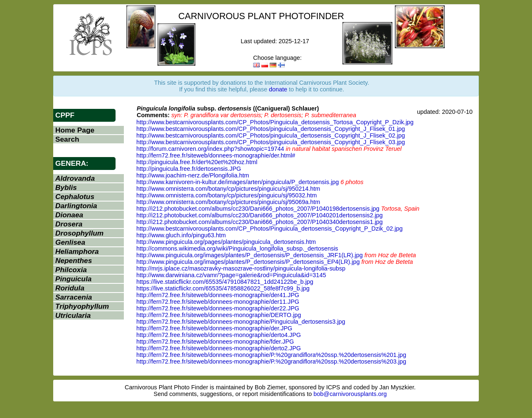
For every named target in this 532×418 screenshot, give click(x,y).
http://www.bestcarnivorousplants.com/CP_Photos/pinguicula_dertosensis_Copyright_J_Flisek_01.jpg (271, 129)
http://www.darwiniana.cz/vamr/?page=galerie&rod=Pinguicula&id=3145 (231, 275)
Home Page (75, 130)
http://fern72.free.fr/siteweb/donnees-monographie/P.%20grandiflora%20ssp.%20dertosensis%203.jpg (271, 361)
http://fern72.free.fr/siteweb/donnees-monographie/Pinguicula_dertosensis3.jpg (241, 322)
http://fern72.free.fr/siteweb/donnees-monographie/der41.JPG (218, 295)
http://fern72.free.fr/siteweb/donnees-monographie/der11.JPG (218, 302)
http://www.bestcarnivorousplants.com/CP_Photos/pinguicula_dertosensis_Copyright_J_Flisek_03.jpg (271, 142)
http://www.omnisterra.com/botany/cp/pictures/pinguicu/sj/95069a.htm (228, 202)
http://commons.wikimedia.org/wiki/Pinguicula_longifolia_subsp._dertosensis (237, 248)
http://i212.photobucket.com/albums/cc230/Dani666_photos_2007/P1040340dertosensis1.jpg (260, 222)
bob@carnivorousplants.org (350, 394)
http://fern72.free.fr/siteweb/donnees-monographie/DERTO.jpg (219, 315)
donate (278, 89)
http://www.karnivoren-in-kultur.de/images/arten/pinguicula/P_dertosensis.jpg (238, 182)
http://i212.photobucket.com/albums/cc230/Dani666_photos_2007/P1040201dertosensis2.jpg (260, 215)
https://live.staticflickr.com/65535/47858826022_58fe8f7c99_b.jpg (223, 288)
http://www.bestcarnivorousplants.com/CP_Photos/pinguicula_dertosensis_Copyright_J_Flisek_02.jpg (271, 135)
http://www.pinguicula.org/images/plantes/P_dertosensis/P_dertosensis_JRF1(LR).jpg (250, 255)
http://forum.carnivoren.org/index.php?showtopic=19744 (210, 149)
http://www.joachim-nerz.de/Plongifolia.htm (193, 175)
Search (67, 139)
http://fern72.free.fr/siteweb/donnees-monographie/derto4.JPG (219, 335)
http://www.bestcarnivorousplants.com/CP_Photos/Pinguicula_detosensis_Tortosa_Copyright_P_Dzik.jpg (275, 122)
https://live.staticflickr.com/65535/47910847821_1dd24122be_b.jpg (225, 282)
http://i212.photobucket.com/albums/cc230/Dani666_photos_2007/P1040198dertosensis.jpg (258, 209)
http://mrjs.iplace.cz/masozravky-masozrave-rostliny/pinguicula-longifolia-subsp (241, 268)
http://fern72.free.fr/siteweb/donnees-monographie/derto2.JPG (219, 348)
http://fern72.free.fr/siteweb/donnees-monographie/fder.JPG (215, 342)
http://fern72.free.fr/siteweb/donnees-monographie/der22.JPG (218, 308)
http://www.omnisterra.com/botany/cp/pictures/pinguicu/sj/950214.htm (228, 189)
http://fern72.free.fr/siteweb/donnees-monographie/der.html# (216, 155)
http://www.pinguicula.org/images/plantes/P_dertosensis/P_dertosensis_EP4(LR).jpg (248, 262)
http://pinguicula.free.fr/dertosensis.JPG (189, 169)
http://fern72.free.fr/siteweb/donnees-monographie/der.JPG (214, 328)
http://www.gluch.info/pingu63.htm (181, 235)
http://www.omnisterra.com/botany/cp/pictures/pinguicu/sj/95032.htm (227, 195)
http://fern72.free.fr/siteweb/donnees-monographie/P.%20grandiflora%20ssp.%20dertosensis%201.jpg (271, 355)
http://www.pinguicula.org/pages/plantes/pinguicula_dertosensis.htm (226, 242)
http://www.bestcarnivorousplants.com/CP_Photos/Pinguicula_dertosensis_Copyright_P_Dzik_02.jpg (270, 229)
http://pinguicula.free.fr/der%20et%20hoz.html (197, 162)
